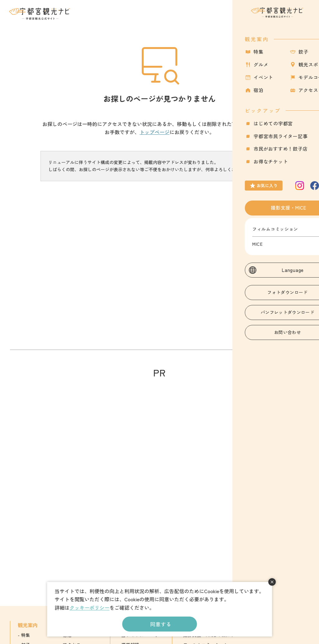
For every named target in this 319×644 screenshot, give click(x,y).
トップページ (155, 132)
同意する (161, 624)
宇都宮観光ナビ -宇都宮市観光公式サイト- (40, 14)
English (272, 635)
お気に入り (279, 17)
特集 (26, 635)
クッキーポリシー (89, 608)
